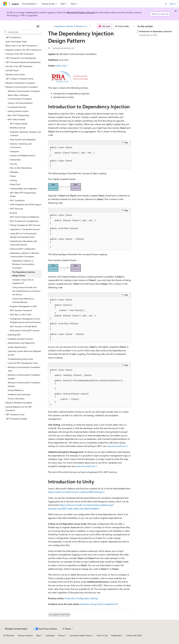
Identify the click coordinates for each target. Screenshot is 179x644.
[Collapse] (38, 26)
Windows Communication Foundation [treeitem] (24, 91)
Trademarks (116, 635)
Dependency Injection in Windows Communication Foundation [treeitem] (23, 264)
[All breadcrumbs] (51, 26)
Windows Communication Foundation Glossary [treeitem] (24, 384)
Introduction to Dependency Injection (155, 31)
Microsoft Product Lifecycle (81, 12)
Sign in (173, 4)
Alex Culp (61, 66)
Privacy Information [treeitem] (16, 399)
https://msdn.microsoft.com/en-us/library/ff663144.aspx (75, 492)
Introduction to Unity (148, 35)
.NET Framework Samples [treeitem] (16, 419)
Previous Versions (25, 635)
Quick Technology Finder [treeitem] (16, 42)
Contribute (50, 635)
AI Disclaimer (9, 635)
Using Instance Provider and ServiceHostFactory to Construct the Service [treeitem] (26, 291)
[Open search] (166, 4)
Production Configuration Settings (81, 598)
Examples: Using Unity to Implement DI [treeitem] (23, 281)
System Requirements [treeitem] (17, 347)
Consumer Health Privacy (80, 635)
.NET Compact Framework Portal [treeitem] (19, 79)
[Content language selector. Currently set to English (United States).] (16, 629)
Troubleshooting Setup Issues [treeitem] (20, 359)
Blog (38, 635)
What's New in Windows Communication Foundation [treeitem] (20, 97)
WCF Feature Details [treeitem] (19, 124)
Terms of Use (102, 635)
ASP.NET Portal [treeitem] (12, 70)
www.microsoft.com (116, 446)
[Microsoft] (5, 4)
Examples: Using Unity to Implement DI (99, 604)
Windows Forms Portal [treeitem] (15, 74)
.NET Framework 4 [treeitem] (13, 37)
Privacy (61, 635)
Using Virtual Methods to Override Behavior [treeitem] (23, 300)
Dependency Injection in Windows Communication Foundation (72, 26)
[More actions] (134, 26)
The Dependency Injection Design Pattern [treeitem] (24, 274)
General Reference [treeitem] (16, 390)
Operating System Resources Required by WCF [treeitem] (24, 353)
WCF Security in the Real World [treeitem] (23, 326)
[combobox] (22, 32)
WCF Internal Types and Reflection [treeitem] (25, 217)
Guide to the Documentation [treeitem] (20, 103)
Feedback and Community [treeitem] (19, 394)
